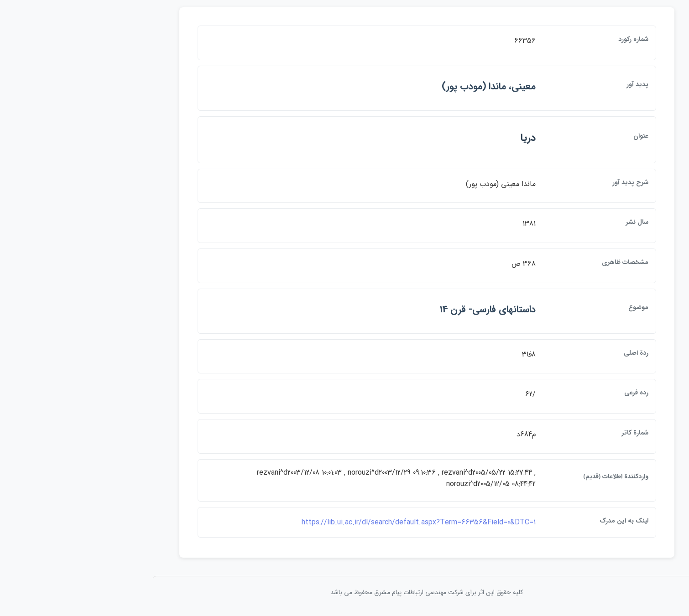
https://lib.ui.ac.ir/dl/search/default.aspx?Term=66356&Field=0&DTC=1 (337, 522)
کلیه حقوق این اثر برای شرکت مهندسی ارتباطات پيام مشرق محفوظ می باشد (344, 592)
